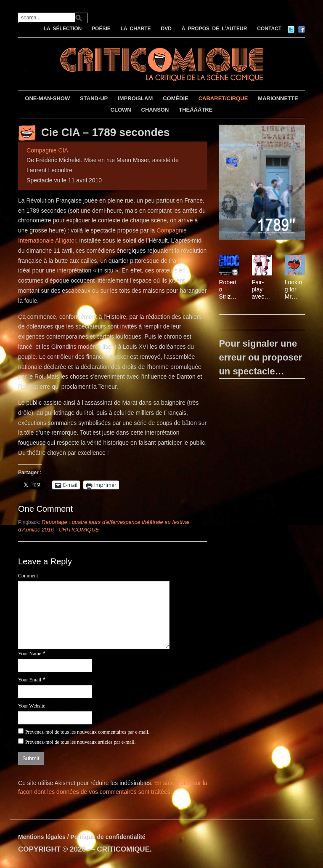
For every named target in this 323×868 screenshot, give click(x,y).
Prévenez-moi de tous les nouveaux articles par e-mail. (81, 742)
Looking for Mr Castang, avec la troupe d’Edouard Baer (294, 289)
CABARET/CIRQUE (223, 98)
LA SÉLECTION (63, 29)
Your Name (30, 654)
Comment (28, 576)
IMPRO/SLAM (135, 98)
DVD (166, 29)
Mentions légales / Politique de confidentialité (82, 837)
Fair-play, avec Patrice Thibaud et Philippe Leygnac (262, 289)
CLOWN (121, 110)
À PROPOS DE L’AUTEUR (214, 29)
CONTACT (269, 29)
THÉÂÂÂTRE (196, 110)
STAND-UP (94, 98)
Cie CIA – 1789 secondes (105, 132)
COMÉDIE (176, 98)
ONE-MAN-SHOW (47, 98)
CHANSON (155, 110)
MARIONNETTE (278, 98)
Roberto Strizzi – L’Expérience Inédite (229, 289)
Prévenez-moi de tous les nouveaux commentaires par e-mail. (87, 732)
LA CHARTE (136, 29)
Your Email (30, 680)
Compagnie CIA (47, 150)
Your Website (32, 706)
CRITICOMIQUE (123, 849)
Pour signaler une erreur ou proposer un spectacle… (260, 357)
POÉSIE (101, 29)
